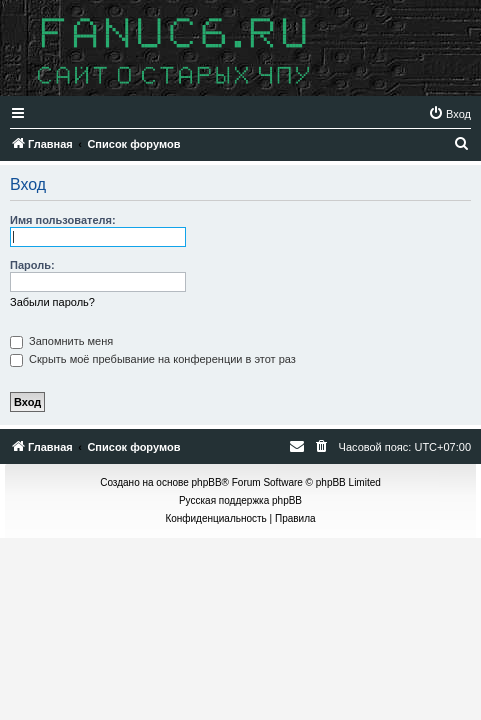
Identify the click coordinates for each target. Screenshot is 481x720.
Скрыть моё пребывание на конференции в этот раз (153, 359)
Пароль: (32, 265)
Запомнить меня (61, 341)
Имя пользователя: (63, 220)
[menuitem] (449, 114)
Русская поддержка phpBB (240, 500)
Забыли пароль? (52, 302)
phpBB (207, 482)
